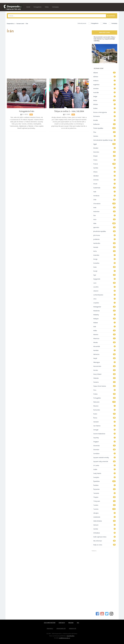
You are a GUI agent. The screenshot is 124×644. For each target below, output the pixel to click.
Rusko (104, 414)
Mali (104, 327)
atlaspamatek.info (61, 628)
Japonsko (104, 227)
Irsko (104, 219)
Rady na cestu (104, 545)
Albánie (104, 73)
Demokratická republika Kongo (104, 140)
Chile (104, 200)
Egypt (104, 144)
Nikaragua (104, 362)
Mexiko (104, 342)
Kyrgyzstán (104, 279)
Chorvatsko (104, 204)
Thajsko (104, 497)
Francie (104, 164)
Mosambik (104, 346)
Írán (104, 215)
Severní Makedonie (104, 434)
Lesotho (104, 287)
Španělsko (104, 481)
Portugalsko (104, 398)
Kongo (104, 259)
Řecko (104, 418)
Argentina (104, 85)
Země (28, 7)
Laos (104, 283)
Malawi (104, 323)
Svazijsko (104, 477)
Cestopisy (55, 7)
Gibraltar (104, 176)
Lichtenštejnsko (104, 295)
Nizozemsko (104, 366)
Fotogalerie (37, 7)
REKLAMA (71, 623)
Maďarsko (104, 311)
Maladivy (104, 315)
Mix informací (104, 541)
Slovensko (104, 446)
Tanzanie (104, 493)
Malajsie (104, 319)
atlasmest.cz (50, 628)
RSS (78, 623)
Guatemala (104, 188)
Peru (104, 390)
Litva (104, 299)
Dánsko (104, 136)
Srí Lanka (104, 465)
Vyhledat (111, 16)
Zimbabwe (104, 533)
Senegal (104, 430)
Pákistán (104, 378)
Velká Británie (104, 521)
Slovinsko (104, 450)
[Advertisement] (104, 581)
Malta (104, 331)
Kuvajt (104, 271)
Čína (104, 132)
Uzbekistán (104, 517)
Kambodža (104, 243)
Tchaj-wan (104, 501)
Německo (104, 354)
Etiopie (104, 156)
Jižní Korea (104, 235)
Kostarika (104, 263)
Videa (47, 7)
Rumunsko (104, 410)
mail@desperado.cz (64, 638)
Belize (104, 100)
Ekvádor (104, 148)
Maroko (104, 334)
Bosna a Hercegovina (104, 112)
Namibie (104, 350)
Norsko (104, 370)
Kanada (104, 247)
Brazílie (104, 120)
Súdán (104, 469)
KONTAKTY (62, 623)
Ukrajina (104, 513)
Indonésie (104, 211)
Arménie (104, 88)
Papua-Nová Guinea (104, 386)
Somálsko (104, 454)
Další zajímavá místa (104, 537)
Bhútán (104, 104)
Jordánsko (104, 239)
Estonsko (104, 152)
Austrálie (104, 92)
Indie (104, 208)
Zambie (104, 529)
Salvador (104, 422)
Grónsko (104, 180)
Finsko (104, 160)
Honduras (104, 196)
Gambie (104, 168)
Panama (104, 382)
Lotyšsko (104, 303)
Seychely (104, 438)
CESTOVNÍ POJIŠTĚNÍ (50, 623)
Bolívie (104, 108)
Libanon (104, 291)
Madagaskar (104, 307)
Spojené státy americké (104, 461)
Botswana (104, 116)
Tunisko (104, 505)
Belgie (104, 96)
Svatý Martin (104, 473)
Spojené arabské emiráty (104, 457)
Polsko (104, 394)
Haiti (104, 192)
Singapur (104, 442)
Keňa (104, 251)
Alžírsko (104, 77)
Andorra (104, 81)
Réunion (104, 406)
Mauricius (104, 338)
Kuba (104, 267)
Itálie (104, 223)
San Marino (104, 426)
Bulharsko (104, 124)
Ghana (104, 172)
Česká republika (104, 128)
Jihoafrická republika (104, 231)
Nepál (104, 358)
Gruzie (104, 184)
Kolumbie (104, 255)
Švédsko (104, 485)
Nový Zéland (104, 374)
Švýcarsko (104, 489)
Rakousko (104, 402)
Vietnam (104, 525)
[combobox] (57, 16)
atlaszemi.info (73, 628)
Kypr (104, 275)
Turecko (104, 509)
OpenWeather (71, 636)
